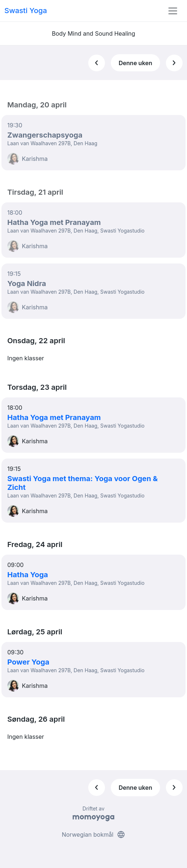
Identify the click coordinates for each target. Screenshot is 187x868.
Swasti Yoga (26, 11)
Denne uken (136, 63)
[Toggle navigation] (173, 11)
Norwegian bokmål (93, 835)
